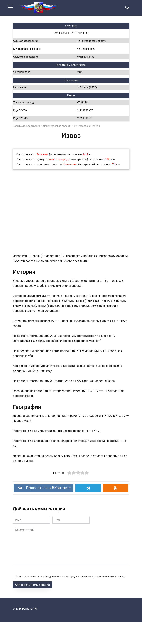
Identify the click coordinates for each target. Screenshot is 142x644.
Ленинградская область (57, 126)
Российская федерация (27, 126)
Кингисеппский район (87, 126)
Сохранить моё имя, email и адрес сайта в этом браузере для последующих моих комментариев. (71, 577)
